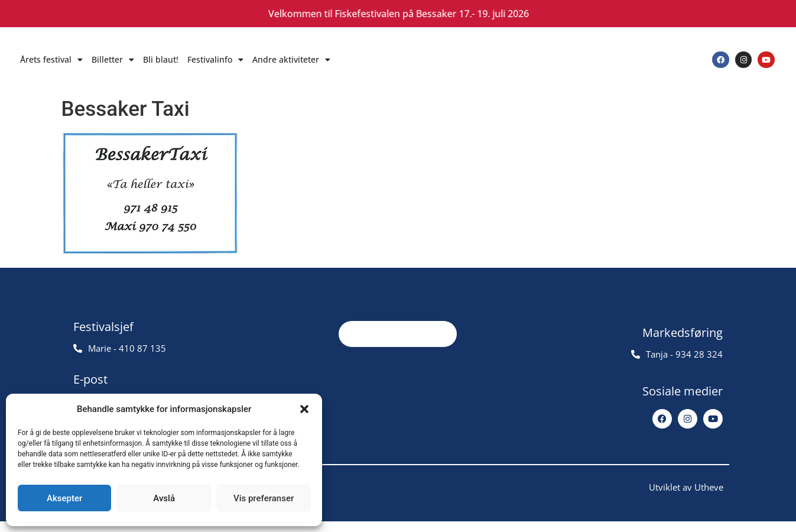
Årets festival (51, 60)
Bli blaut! (161, 59)
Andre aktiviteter (291, 60)
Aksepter (64, 498)
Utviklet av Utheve (686, 498)
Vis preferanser (264, 498)
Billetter (113, 60)
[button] (304, 409)
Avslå (164, 498)
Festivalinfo (215, 60)
